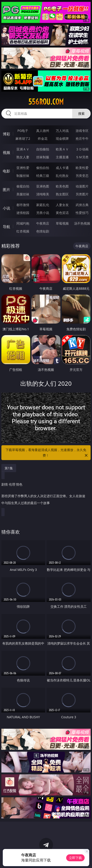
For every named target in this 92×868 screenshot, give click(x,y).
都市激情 (23, 205)
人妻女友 (62, 205)
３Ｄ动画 (82, 149)
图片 (6, 190)
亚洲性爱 (23, 168)
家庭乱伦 (43, 205)
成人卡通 (62, 168)
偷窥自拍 (23, 186)
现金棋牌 (62, 138)
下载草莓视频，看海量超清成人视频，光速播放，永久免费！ (47, 453)
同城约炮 (23, 223)
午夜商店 (43, 223)
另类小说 (43, 213)
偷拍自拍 (43, 168)
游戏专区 (82, 131)
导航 (6, 227)
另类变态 (82, 176)
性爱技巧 (82, 213)
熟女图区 (62, 194)
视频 (6, 153)
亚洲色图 (43, 186)
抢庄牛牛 (82, 138)
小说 (6, 208)
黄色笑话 (62, 213)
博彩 (6, 134)
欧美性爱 (82, 168)
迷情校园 (23, 213)
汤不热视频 (82, 223)
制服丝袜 (23, 176)
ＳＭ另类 (82, 157)
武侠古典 (82, 205)
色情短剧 (43, 231)
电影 (6, 171)
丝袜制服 (43, 157)
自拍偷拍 (43, 149)
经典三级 (43, 176)
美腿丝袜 (23, 194)
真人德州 (43, 131)
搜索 (81, 113)
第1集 (9, 468)
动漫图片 (82, 186)
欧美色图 (62, 186)
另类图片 (82, 194)
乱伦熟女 (62, 176)
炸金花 (43, 138)
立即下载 (75, 858)
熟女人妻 (23, 157)
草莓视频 (62, 223)
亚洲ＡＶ (23, 149)
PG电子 (23, 131)
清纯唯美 (43, 194)
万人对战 (62, 131)
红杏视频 (23, 231)
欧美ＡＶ (62, 149)
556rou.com (46, 102)
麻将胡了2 (23, 138)
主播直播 (62, 157)
